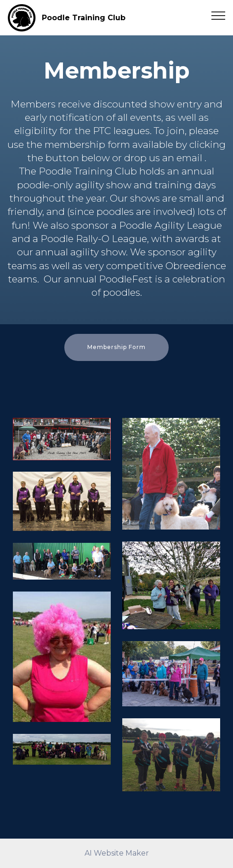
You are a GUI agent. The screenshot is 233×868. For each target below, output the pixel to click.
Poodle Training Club (84, 18)
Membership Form (116, 347)
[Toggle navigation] (219, 15)
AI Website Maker (117, 853)
